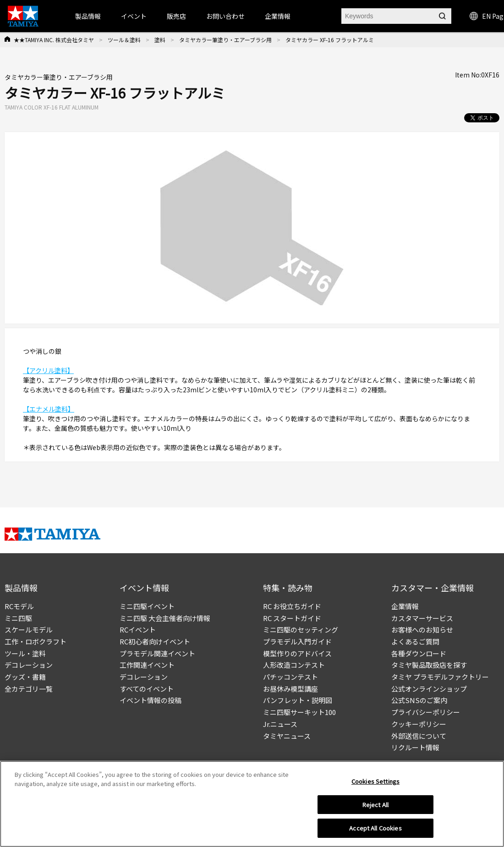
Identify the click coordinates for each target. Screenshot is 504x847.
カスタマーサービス (422, 618)
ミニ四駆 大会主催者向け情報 (165, 618)
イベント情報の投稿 (151, 700)
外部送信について (419, 736)
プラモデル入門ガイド (297, 641)
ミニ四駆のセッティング (301, 630)
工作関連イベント (147, 665)
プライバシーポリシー (426, 712)
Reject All (375, 808)
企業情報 (405, 606)
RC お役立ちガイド (292, 606)
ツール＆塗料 (124, 40)
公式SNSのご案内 (419, 700)
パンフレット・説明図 (298, 700)
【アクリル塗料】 (48, 370)
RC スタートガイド (292, 618)
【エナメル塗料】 (49, 409)
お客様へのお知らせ (422, 630)
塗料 (160, 40)
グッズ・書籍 (25, 677)
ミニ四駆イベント (147, 606)
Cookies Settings (375, 784)
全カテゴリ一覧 (29, 689)
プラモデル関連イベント (157, 653)
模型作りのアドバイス (297, 653)
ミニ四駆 (18, 618)
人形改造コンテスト (294, 665)
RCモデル (19, 606)
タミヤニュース (287, 736)
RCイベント (138, 630)
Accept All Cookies (375, 832)
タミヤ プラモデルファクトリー (440, 677)
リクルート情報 (415, 747)
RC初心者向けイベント (155, 641)
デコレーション (29, 665)
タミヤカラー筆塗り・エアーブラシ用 (225, 40)
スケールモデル (29, 630)
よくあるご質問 (415, 641)
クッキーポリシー (419, 724)
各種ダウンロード (419, 653)
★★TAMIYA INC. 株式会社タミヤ (54, 40)
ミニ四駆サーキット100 (299, 712)
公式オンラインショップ (429, 689)
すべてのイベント (147, 689)
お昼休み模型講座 (290, 689)
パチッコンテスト (290, 677)
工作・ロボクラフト (36, 641)
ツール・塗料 (25, 653)
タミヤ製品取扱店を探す (429, 665)
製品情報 (88, 16)
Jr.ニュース (280, 724)
